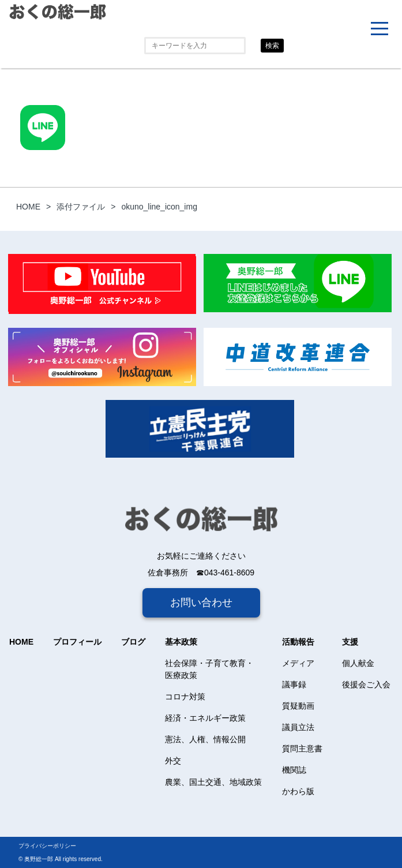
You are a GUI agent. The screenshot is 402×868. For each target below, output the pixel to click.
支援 (350, 642)
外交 (173, 761)
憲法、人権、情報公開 (205, 739)
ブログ (133, 642)
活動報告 (298, 642)
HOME (21, 642)
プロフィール (77, 642)
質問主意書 (302, 749)
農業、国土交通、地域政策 (213, 782)
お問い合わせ (201, 603)
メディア (298, 663)
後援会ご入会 (366, 684)
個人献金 (358, 663)
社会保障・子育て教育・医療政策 (209, 669)
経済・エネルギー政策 (205, 718)
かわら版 (298, 791)
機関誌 (294, 770)
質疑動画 (298, 706)
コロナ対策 (185, 697)
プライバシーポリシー (47, 846)
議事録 (294, 684)
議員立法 (298, 727)
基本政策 (181, 642)
